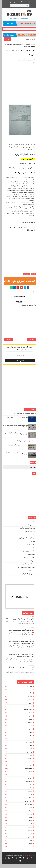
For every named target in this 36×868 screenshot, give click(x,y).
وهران (29, 851)
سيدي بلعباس (27, 808)
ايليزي (29, 736)
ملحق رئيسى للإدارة (28, 562)
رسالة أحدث (30, 342)
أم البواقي (28, 691)
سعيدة (29, 798)
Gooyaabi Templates (27, 859)
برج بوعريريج (27, 746)
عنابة (29, 812)
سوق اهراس (27, 805)
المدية (29, 723)
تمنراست (28, 766)
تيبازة (29, 779)
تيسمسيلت (28, 785)
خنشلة (29, 792)
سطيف (29, 795)
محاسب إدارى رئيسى (27, 555)
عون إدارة (31, 526)
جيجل (29, 789)
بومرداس (28, 756)
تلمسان (28, 762)
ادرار (29, 697)
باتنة (29, 740)
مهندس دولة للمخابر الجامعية (25, 578)
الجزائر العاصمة (26, 713)
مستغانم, (20, 60)
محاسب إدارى (29, 552)
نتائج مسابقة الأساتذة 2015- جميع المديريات (24, 417)
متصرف (31, 545)
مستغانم (26, 44)
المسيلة (28, 727)
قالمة (29, 828)
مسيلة (29, 838)
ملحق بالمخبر (30, 558)
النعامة (29, 730)
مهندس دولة (30, 575)
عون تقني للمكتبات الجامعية (26, 532)
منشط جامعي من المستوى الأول (24, 571)
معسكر (28, 841)
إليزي (29, 694)
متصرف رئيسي (29, 549)
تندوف (29, 769)
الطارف (28, 720)
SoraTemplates (14, 859)
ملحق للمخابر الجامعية (27, 568)
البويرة (29, 707)
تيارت (29, 776)
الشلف (29, 717)
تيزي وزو (28, 782)
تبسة (29, 759)
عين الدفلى (27, 815)
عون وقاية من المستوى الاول (25, 542)
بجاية (29, 743)
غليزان (29, 825)
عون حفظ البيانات (29, 535)
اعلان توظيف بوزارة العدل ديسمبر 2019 (16, 421)
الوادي (29, 733)
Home (32, 44)
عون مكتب (30, 539)
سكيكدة (28, 802)
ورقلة (29, 848)
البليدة (29, 704)
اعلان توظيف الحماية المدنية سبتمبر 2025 (20, 634)
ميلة (29, 844)
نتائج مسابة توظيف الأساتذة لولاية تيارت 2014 (14, 449)
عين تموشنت (27, 818)
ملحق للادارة (30, 565)
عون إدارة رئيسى (29, 529)
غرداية (29, 821)
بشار (29, 753)
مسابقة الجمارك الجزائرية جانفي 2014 (25, 445)
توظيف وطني (27, 772)
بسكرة (29, 749)
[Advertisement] (18, 85)
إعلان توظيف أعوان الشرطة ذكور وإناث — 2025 (18, 623)
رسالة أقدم (7, 342)
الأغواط (28, 700)
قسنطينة (28, 831)
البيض (29, 710)
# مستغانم (25, 274)
